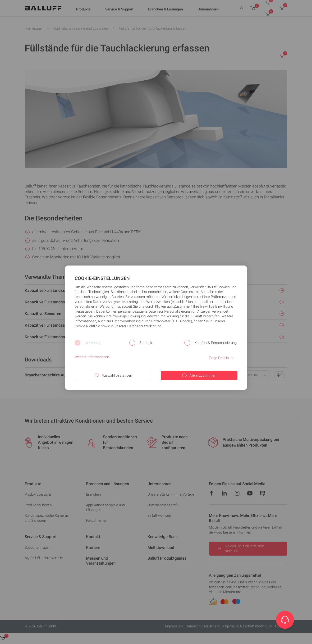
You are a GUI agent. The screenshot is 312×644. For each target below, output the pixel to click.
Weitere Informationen (92, 357)
